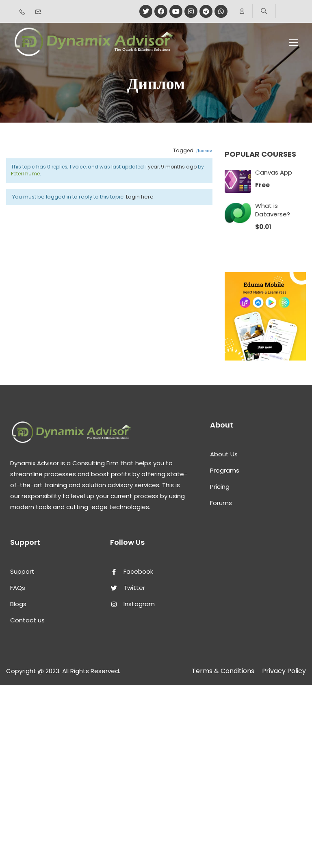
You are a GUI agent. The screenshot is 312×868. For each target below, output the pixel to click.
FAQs (18, 588)
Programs (225, 470)
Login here (140, 197)
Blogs (18, 604)
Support (22, 571)
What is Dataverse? (273, 210)
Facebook (132, 571)
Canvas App (274, 172)
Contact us (27, 620)
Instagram (132, 604)
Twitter (128, 588)
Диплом (204, 150)
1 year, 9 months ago (171, 167)
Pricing (220, 487)
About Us (224, 454)
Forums (221, 503)
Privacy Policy (284, 671)
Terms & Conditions (223, 671)
